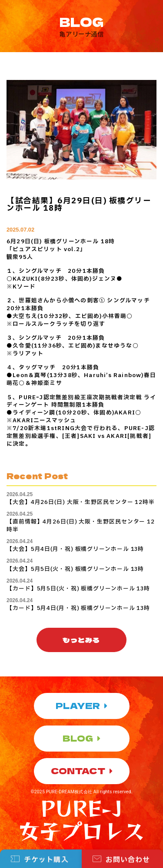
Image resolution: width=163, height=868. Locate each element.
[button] (81, 640)
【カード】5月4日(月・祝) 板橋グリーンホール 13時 (78, 608)
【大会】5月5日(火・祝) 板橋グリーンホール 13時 (75, 569)
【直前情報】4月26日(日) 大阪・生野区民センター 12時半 (81, 526)
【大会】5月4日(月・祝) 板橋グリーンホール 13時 (75, 549)
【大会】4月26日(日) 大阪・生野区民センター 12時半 (81, 502)
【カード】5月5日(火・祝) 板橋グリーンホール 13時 (78, 589)
